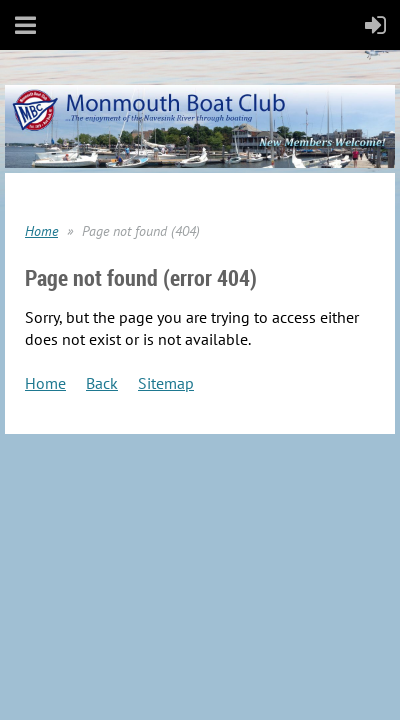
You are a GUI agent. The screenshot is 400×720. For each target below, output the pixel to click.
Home (41, 231)
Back (102, 383)
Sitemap (166, 383)
